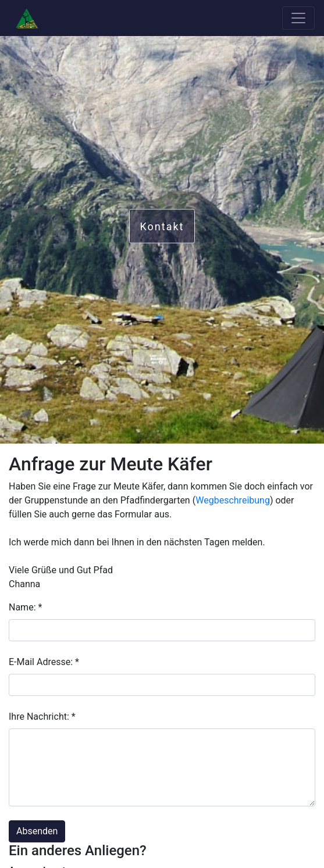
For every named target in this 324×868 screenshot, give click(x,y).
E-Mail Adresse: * (44, 662)
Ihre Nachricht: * (42, 717)
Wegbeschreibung (233, 500)
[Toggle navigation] (298, 18)
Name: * (25, 607)
